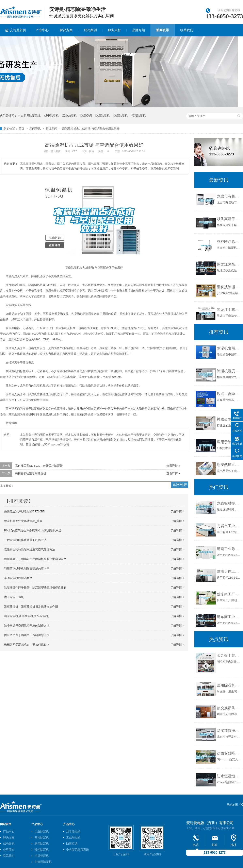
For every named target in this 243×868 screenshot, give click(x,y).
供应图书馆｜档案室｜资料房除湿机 (27, 635)
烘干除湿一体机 (14, 597)
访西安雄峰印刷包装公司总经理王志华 (229, 753)
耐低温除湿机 (43, 862)
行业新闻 (51, 129)
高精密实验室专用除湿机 (31, 473)
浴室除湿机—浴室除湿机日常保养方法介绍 (31, 607)
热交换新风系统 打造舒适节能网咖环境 (229, 708)
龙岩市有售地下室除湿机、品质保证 (229, 196)
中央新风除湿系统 (29, 116)
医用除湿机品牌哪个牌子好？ (229, 685)
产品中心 (42, 30)
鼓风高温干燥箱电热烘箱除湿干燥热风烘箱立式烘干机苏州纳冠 (229, 219)
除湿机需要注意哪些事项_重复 (23, 521)
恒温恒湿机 (42, 856)
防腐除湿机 (102, 116)
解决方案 (66, 30)
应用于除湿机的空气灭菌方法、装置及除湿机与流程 (229, 442)
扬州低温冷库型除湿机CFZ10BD (25, 511)
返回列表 (180, 485)
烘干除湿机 (51, 116)
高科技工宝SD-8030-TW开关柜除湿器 (39, 466)
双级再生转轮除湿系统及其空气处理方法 (30, 549)
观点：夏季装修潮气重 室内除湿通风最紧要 (229, 394)
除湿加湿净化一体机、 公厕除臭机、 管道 (229, 731)
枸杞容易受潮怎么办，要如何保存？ (27, 645)
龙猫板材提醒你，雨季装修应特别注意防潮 (229, 503)
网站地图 (232, 805)
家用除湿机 (42, 844)
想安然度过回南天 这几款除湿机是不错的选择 (229, 465)
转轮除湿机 (42, 850)
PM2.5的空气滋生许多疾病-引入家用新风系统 (33, 530)
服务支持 (114, 30)
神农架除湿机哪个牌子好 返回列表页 (229, 419)
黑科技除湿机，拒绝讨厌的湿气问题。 (229, 287)
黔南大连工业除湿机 (229, 572)
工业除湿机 (42, 831)
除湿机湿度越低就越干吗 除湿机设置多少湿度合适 (229, 371)
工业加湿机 (69, 116)
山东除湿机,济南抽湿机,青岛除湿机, (27, 616)
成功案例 (90, 30)
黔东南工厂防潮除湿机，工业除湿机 (229, 594)
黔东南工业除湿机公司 (229, 617)
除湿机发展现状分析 (229, 348)
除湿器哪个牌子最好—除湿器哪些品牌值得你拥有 (35, 588)
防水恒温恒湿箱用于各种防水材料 (229, 776)
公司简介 (9, 850)
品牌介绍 (139, 30)
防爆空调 (86, 116)
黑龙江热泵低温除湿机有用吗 (229, 264)
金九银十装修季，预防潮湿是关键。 (229, 656)
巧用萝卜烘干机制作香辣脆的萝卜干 (27, 568)
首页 (21, 129)
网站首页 (6, 824)
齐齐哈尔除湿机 (229, 242)
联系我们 (187, 30)
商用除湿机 (42, 837)
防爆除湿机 (120, 116)
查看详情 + (173, 466)
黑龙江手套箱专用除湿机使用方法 (229, 310)
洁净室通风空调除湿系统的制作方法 (27, 626)
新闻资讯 (163, 30)
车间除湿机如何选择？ (18, 578)
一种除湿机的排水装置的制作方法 (25, 540)
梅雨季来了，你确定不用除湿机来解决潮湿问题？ (35, 559)
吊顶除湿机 (139, 116)
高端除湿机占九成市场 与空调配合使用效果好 (91, 129)
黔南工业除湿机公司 (229, 549)
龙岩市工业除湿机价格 (229, 526)
